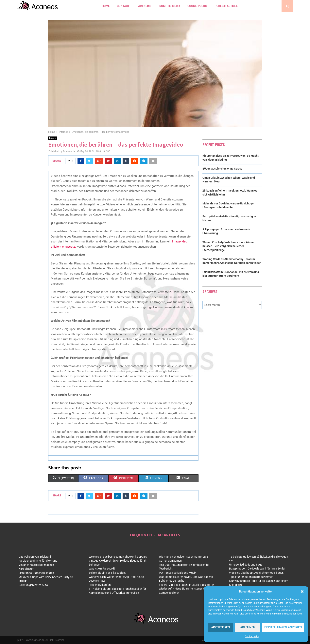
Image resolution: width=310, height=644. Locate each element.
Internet (53, 138)
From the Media (169, 6)
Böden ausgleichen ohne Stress (222, 169)
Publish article (226, 6)
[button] (302, 592)
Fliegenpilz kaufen (100, 585)
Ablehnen (248, 627)
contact (123, 6)
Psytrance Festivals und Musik (178, 573)
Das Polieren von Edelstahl (35, 557)
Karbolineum (26, 569)
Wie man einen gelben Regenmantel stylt (183, 557)
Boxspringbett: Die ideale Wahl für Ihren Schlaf (257, 569)
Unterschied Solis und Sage (246, 565)
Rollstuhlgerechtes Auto (33, 585)
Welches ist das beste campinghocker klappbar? (118, 557)
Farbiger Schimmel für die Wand (38, 561)
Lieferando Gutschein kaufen (36, 573)
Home (106, 6)
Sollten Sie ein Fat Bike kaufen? (108, 573)
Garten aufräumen (170, 561)
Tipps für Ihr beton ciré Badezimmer (251, 577)
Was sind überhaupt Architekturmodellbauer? (257, 573)
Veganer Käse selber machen (36, 565)
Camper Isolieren (169, 593)
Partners (144, 6)
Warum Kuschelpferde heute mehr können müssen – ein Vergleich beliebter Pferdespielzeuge (229, 246)
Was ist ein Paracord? (102, 569)
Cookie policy (252, 636)
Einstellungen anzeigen (283, 627)
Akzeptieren (221, 627)
